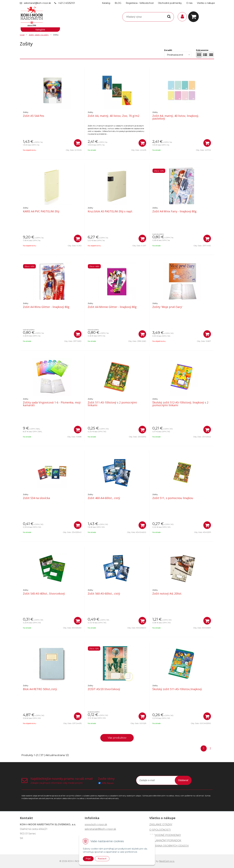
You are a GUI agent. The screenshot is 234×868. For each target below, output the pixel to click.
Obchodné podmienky (170, 3)
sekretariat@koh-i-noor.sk (37, 3)
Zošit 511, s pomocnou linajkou (173, 498)
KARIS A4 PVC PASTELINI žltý (41, 211)
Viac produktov (117, 738)
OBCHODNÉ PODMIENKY (165, 835)
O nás (189, 3)
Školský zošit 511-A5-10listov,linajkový (177, 689)
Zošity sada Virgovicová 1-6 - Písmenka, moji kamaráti (52, 404)
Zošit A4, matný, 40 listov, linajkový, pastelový (176, 117)
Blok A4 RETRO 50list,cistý (40, 689)
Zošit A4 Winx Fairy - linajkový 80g (174, 211)
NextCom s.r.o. (167, 861)
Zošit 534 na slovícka (36, 498)
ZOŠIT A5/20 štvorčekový (104, 689)
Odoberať (183, 780)
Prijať (88, 859)
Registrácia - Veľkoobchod (140, 3)
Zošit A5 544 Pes (34, 116)
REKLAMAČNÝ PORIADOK (165, 840)
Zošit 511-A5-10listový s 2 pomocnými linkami (112, 404)
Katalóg (106, 3)
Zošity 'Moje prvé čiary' (167, 307)
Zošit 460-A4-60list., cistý (104, 498)
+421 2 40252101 (66, 3)
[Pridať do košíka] (78, 143)
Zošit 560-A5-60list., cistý (104, 594)
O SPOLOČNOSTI (160, 830)
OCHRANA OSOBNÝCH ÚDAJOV (169, 846)
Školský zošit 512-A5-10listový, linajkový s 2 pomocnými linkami (180, 404)
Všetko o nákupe (206, 3)
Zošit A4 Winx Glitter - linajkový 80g (46, 307)
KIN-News (108, 783)
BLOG (118, 3)
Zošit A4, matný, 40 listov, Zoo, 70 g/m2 (114, 116)
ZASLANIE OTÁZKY (161, 824)
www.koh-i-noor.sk (96, 824)
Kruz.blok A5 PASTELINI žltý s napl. (110, 211)
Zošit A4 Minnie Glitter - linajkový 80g (112, 307)
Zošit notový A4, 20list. (167, 594)
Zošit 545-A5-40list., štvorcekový (44, 594)
